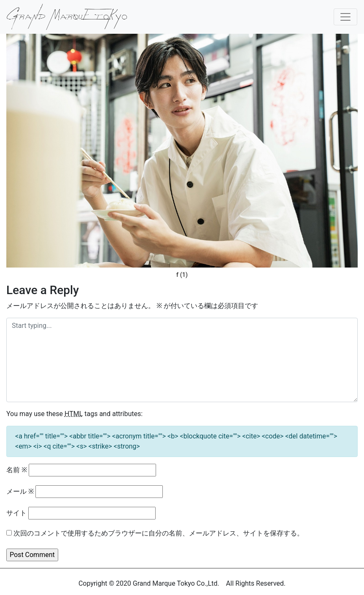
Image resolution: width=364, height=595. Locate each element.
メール (20, 491)
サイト (16, 513)
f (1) (182, 275)
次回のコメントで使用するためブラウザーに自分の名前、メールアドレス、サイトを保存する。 (159, 533)
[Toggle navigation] (345, 17)
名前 (17, 470)
